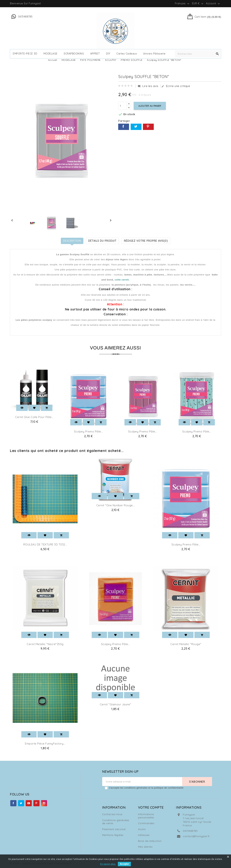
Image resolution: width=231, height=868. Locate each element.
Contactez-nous (112, 814)
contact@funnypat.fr (196, 836)
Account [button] (213, 4)
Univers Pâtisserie (154, 54)
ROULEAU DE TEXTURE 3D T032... (45, 544)
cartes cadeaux (127, 54)
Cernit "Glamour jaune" (115, 704)
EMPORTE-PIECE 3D (25, 54)
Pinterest (148, 127)
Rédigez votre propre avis (146, 241)
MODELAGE (51, 54)
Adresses (144, 835)
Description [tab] (72, 241)
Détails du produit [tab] (102, 241)
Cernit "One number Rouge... (116, 505)
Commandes (146, 823)
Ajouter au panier (150, 106)
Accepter (124, 864)
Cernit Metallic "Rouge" (186, 644)
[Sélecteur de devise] (198, 3)
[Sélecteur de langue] (183, 3)
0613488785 (190, 831)
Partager (124, 127)
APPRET (95, 54)
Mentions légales (113, 835)
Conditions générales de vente (116, 822)
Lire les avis (148, 86)
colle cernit (122, 280)
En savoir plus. (108, 864)
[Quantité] (123, 106)
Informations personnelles (146, 816)
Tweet (136, 127)
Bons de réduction (150, 841)
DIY (108, 54)
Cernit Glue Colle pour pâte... (34, 417)
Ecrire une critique (176, 86)
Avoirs (142, 829)
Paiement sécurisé (114, 829)
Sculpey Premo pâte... (89, 431)
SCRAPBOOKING (74, 54)
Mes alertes (145, 847)
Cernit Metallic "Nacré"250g (45, 644)
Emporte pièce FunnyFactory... (45, 744)
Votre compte (151, 807)
